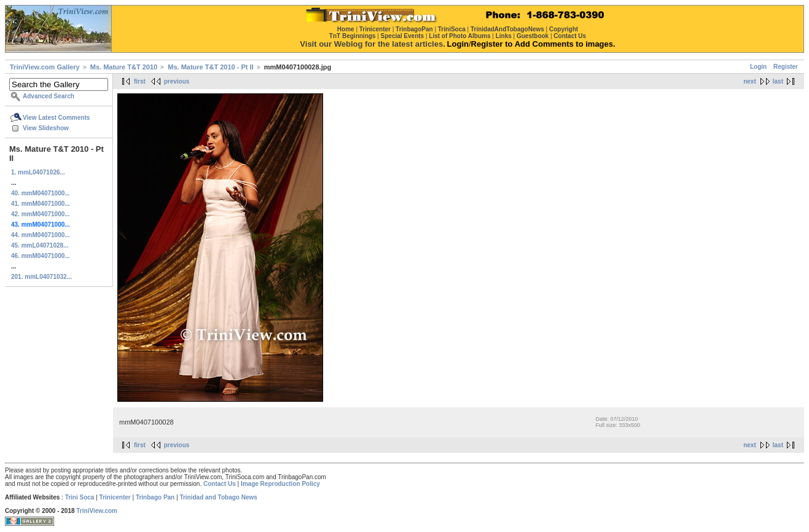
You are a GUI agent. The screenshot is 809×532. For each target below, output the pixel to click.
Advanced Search (49, 96)
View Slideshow (46, 128)
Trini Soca (80, 497)
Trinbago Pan (155, 497)
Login (758, 67)
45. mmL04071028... (40, 245)
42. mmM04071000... (41, 214)
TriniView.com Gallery (45, 67)
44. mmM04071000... (41, 235)
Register (786, 67)
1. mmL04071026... (38, 172)
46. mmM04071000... (41, 256)
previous (177, 81)
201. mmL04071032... (41, 277)
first (140, 81)
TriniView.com (97, 511)
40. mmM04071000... (41, 193)
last (778, 81)
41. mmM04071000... (41, 204)
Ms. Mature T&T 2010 (124, 67)
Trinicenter (115, 497)
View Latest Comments (56, 118)
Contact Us (220, 484)
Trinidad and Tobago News (218, 497)
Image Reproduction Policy (280, 484)
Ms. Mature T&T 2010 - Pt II (210, 67)
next (750, 81)
